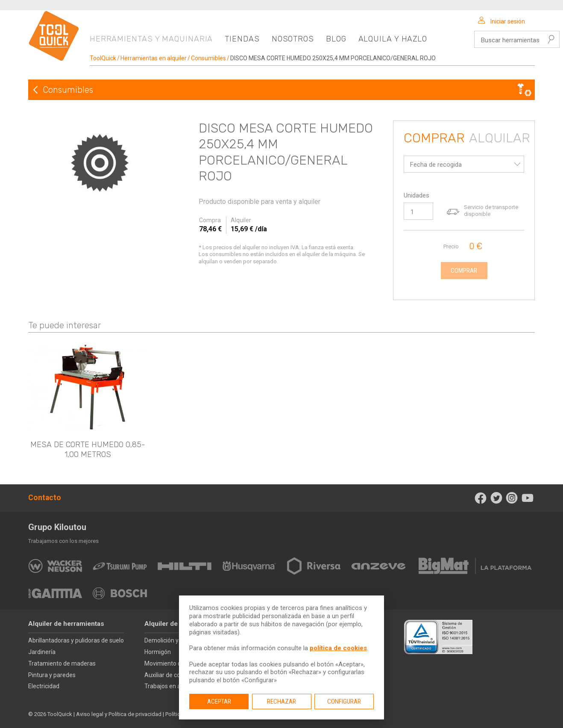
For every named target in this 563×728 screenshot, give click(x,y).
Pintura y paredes (52, 675)
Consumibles (208, 58)
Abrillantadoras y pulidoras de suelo (76, 640)
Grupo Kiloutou (57, 527)
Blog (336, 39)
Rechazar (281, 701)
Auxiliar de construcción (176, 675)
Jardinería (42, 652)
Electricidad (44, 686)
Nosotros (293, 39)
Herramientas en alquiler (154, 58)
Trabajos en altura (169, 686)
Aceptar (219, 701)
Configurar (344, 701)
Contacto (45, 498)
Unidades (416, 195)
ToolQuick (103, 58)
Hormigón (158, 652)
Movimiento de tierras (174, 663)
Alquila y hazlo (393, 39)
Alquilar (500, 139)
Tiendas (242, 39)
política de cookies (338, 648)
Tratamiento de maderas (62, 663)
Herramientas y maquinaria (151, 39)
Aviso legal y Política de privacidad (119, 714)
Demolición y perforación (178, 640)
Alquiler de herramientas (66, 624)
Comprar (434, 139)
